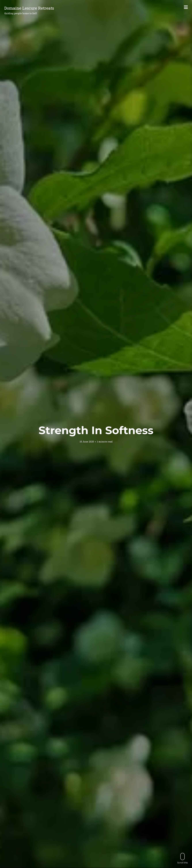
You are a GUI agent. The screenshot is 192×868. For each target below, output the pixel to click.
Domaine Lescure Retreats (29, 8)
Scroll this (183, 858)
